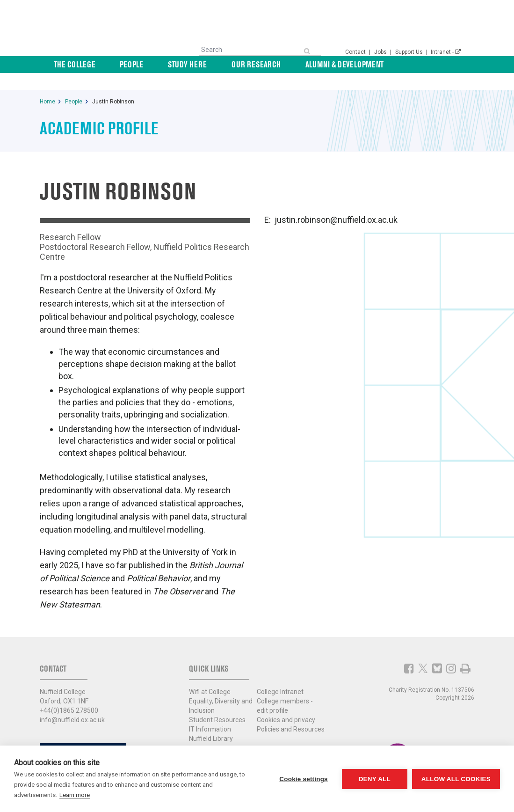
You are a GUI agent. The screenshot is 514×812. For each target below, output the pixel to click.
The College (131, 64)
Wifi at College (210, 675)
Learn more (75, 795)
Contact (356, 52)
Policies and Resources (291, 712)
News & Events (436, 64)
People (178, 64)
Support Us (410, 52)
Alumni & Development (358, 64)
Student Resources (217, 703)
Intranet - (446, 52)
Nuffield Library (211, 722)
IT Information (210, 712)
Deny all (375, 779)
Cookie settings (304, 779)
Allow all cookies (456, 779)
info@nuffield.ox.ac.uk (72, 703)
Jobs (381, 52)
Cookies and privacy (286, 703)
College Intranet (280, 675)
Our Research (281, 64)
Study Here (223, 64)
